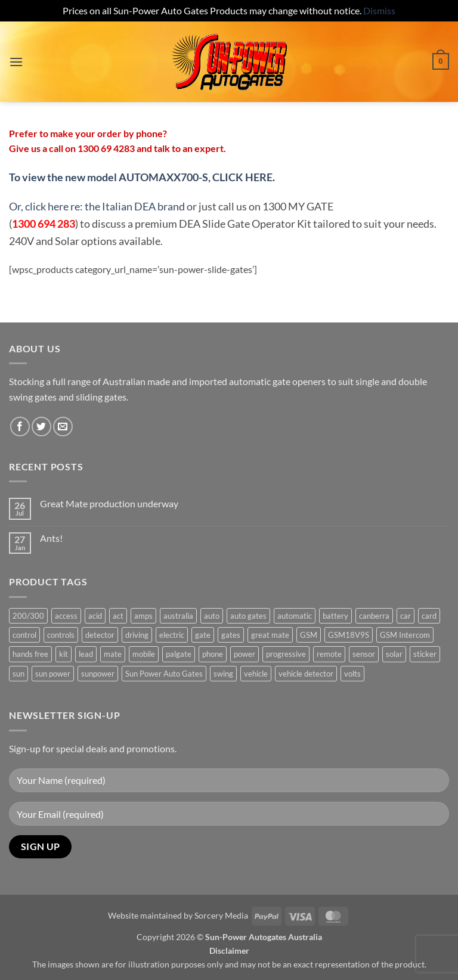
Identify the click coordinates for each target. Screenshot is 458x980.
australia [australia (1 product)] (178, 616)
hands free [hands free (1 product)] (30, 654)
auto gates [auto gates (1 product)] (248, 616)
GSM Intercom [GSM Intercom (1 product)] (405, 635)
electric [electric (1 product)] (172, 635)
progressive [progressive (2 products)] (286, 654)
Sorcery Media (221, 915)
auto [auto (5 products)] (212, 616)
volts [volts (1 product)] (352, 674)
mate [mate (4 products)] (113, 654)
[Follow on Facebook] (20, 427)
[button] (16, 62)
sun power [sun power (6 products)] (53, 674)
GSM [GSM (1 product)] (309, 635)
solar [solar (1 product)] (394, 654)
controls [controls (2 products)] (61, 635)
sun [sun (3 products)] (18, 674)
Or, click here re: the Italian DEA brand (97, 206)
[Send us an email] (63, 427)
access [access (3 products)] (66, 616)
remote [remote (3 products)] (329, 654)
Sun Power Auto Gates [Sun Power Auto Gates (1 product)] (164, 674)
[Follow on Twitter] (41, 427)
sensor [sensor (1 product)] (364, 654)
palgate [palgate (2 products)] (179, 654)
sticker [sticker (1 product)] (425, 654)
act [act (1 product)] (118, 616)
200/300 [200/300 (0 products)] (28, 616)
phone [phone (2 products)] (213, 654)
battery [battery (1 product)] (335, 616)
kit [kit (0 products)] (64, 654)
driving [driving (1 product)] (137, 635)
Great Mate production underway (109, 503)
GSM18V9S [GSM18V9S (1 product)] (349, 635)
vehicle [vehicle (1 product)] (256, 674)
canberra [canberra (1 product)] (374, 616)
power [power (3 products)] (245, 654)
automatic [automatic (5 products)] (295, 616)
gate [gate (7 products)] (203, 635)
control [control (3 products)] (24, 635)
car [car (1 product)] (406, 616)
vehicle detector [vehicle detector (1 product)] (306, 674)
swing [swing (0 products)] (223, 674)
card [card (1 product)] (429, 616)
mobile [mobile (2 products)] (144, 654)
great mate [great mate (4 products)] (270, 635)
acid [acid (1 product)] (95, 616)
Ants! (51, 538)
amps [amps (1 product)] (143, 616)
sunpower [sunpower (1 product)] (98, 674)
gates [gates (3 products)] (231, 635)
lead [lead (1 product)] (86, 654)
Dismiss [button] (379, 10)
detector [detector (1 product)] (100, 635)
